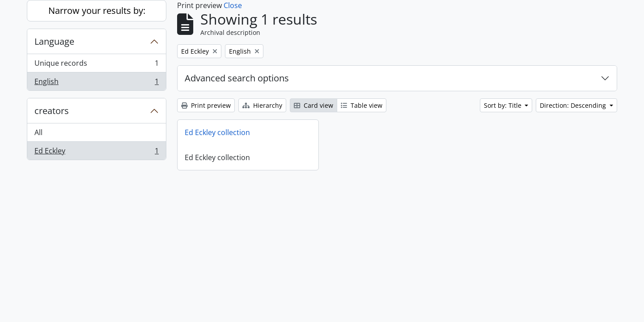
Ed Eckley (96, 153)
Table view (362, 105)
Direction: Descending (574, 105)
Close (233, 5)
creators (52, 111)
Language (54, 41)
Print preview (206, 105)
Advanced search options (237, 78)
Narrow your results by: (97, 11)
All (38, 132)
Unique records (96, 65)
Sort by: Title (504, 105)
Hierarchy (262, 105)
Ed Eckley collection (217, 132)
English (96, 83)
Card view (314, 105)
